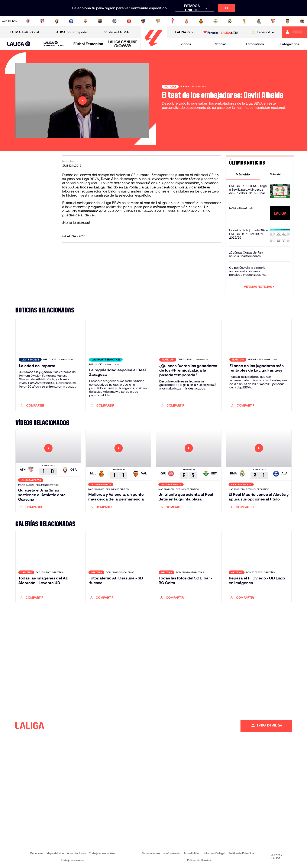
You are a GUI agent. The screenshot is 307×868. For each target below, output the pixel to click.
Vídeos (186, 44)
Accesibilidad (192, 853)
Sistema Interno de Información (161, 853)
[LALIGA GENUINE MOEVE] (123, 44)
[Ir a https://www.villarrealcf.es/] (302, 21)
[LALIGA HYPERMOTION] (54, 44)
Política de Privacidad (242, 853)
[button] (19, 44)
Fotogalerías (290, 44)
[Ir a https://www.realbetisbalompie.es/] (216, 21)
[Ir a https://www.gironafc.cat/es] (129, 21)
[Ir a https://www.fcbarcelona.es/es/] (100, 21)
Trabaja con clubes (73, 860)
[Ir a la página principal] (154, 48)
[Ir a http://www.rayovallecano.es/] (158, 21)
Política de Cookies (199, 860)
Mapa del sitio (55, 853)
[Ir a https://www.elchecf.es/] (85, 21)
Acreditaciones (76, 853)
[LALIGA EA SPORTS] (19, 44)
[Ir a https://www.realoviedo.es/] (244, 21)
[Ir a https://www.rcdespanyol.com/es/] (187, 21)
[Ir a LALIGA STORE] (221, 32)
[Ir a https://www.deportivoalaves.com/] (71, 21)
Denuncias (37, 853)
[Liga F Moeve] (88, 44)
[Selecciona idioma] (264, 32)
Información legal (214, 853)
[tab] (243, 174)
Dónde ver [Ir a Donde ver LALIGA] (116, 32)
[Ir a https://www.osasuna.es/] (57, 21)
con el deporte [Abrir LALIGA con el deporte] (71, 32)
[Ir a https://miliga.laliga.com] (295, 32)
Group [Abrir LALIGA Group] (186, 32)
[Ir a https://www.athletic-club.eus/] (28, 21)
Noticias (220, 44)
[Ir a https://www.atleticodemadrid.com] (42, 21)
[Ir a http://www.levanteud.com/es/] (143, 21)
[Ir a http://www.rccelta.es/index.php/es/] (172, 21)
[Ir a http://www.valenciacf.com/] (288, 21)
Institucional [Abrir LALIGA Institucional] (24, 32)
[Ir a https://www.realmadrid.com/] (230, 21)
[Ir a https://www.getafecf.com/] (114, 21)
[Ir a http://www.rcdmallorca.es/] (201, 21)
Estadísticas (255, 44)
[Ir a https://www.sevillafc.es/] (273, 21)
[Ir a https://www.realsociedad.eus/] (259, 21)
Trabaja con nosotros (102, 853)
